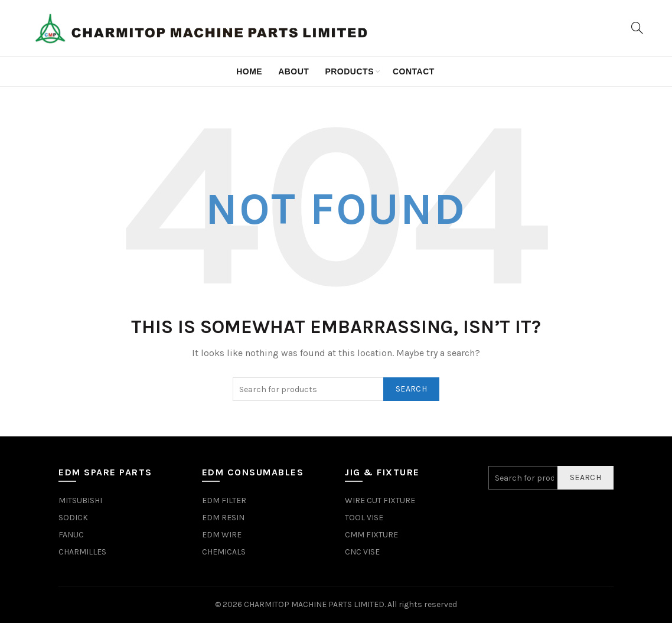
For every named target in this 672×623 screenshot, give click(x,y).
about (293, 71)
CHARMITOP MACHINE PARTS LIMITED (314, 604)
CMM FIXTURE (371, 535)
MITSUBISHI (80, 500)
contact (414, 71)
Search (411, 389)
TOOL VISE (364, 518)
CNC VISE (362, 552)
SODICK (73, 518)
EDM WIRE (222, 535)
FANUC (71, 535)
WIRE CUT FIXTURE (380, 500)
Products (349, 71)
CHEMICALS (224, 552)
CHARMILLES (82, 552)
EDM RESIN (223, 518)
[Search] (637, 28)
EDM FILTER (224, 500)
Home (249, 71)
